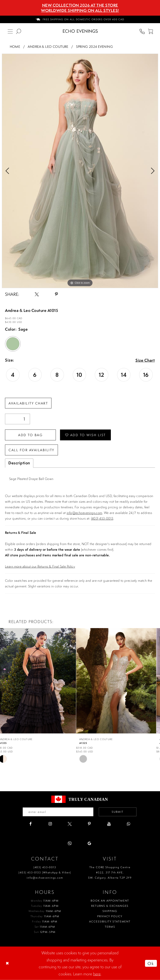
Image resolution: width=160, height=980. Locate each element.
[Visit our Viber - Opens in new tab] (70, 843)
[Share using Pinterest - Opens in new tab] (56, 294)
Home (15, 47)
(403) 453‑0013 (45, 867)
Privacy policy (110, 916)
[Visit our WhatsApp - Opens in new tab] (128, 824)
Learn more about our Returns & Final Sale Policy (40, 566)
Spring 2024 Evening (94, 47)
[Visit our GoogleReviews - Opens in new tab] (89, 843)
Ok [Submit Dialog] (151, 963)
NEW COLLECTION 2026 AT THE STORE (80, 5)
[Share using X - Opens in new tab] (37, 294)
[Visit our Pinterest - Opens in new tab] (89, 824)
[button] (150, 31)
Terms (110, 927)
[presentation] (40, 681)
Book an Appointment (110, 901)
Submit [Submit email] (118, 812)
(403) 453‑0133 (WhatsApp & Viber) (45, 872)
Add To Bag (30, 435)
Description (19, 463)
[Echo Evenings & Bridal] (80, 31)
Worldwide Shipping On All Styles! (80, 10)
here (97, 974)
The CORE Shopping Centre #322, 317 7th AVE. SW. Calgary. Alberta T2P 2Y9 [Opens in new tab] (110, 872)
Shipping (110, 911)
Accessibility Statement (110, 921)
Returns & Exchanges (110, 906)
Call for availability (31, 450)
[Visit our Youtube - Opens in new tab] (109, 824)
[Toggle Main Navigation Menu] (10, 31)
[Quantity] (17, 419)
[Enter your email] (58, 812)
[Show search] (19, 31)
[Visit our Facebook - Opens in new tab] (31, 824)
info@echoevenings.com (84, 513)
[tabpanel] (80, 171)
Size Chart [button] (145, 360)
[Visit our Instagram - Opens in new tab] (50, 824)
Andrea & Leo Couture (48, 47)
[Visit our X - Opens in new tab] (70, 824)
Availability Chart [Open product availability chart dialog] (28, 403)
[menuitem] (80, 19)
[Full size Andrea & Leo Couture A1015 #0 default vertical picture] (80, 171)
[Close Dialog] (8, 963)
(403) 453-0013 (102, 518)
